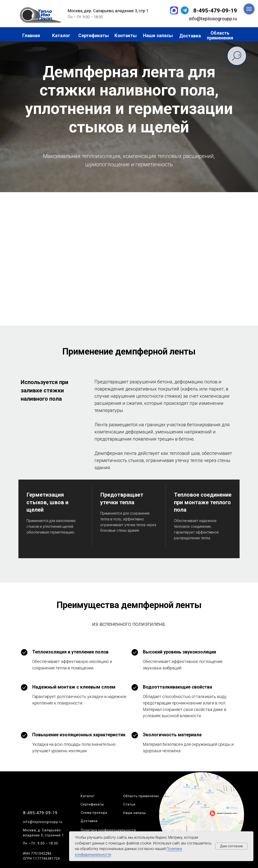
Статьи (129, 804)
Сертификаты (92, 804)
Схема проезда (94, 813)
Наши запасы (135, 813)
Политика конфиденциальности (108, 830)
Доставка (89, 821)
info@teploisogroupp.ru (43, 822)
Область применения (142, 796)
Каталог (88, 796)
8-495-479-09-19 (215, 11)
